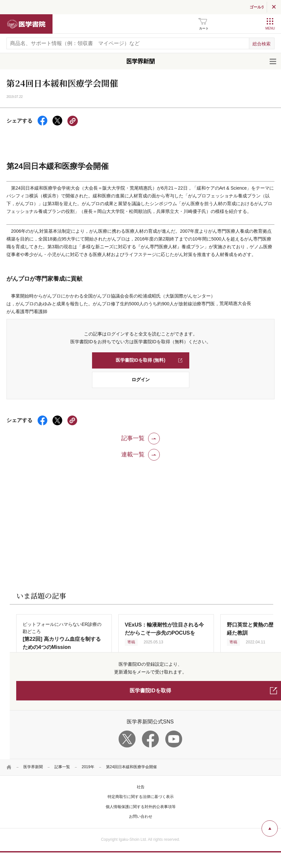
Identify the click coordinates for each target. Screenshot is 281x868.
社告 (141, 787)
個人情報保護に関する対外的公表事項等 (141, 807)
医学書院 (26, 24)
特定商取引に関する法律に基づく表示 (141, 797)
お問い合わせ (141, 816)
